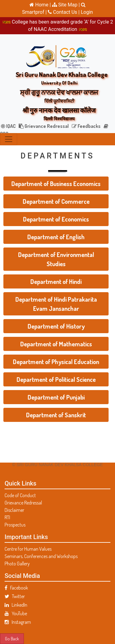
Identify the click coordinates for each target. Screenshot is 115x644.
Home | (40, 5)
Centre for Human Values (28, 549)
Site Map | (66, 5)
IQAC (8, 126)
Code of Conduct (20, 495)
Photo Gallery (17, 564)
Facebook (16, 588)
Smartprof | (35, 12)
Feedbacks (86, 126)
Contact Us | (64, 12)
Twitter (15, 596)
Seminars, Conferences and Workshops (41, 556)
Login (87, 12)
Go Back (12, 638)
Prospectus (15, 525)
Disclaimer (14, 510)
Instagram (18, 622)
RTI (7, 517)
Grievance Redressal (44, 126)
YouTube (16, 613)
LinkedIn (16, 605)
